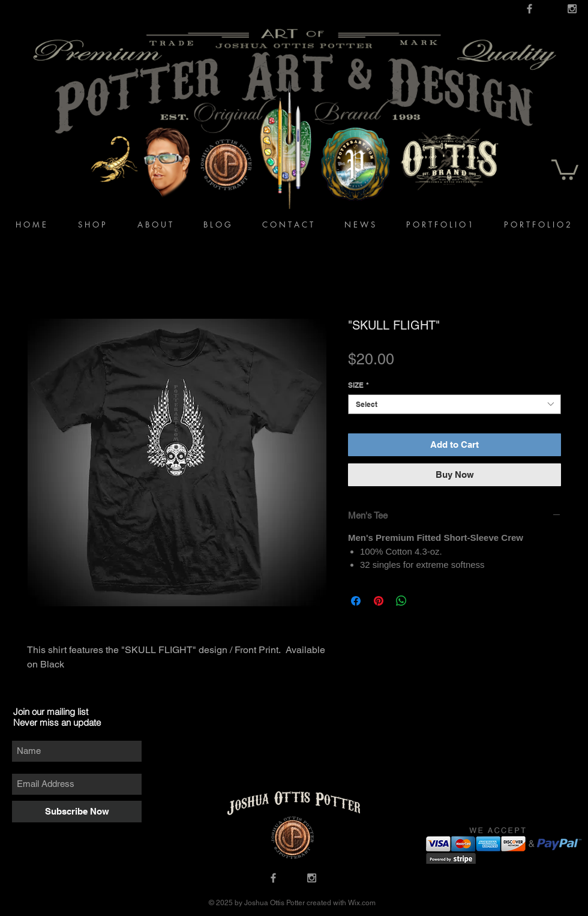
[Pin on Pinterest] (379, 601)
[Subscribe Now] (77, 812)
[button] (565, 169)
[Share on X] (424, 601)
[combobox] (454, 404)
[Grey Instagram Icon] (572, 9)
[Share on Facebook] (356, 601)
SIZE (358, 385)
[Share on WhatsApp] (401, 601)
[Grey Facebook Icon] (529, 9)
